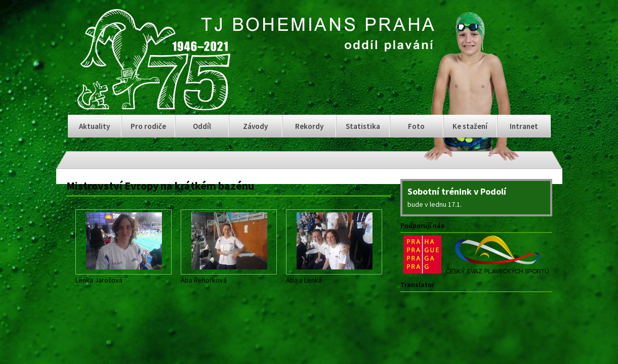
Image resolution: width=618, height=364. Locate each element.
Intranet (524, 126)
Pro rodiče (148, 126)
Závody (255, 126)
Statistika (363, 126)
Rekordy (309, 126)
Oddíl (202, 126)
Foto (416, 126)
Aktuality (94, 126)
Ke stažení (470, 126)
